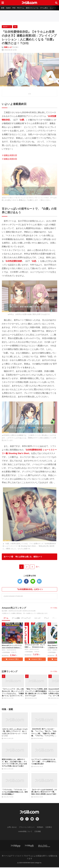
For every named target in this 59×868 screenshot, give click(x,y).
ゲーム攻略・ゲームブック (21, 618)
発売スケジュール (32, 8)
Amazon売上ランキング (14, 608)
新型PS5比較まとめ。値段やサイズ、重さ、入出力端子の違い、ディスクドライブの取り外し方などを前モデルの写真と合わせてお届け (14, 763)
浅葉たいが (8, 47)
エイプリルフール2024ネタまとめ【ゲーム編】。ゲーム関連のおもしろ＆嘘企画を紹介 (44, 762)
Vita (15, 27)
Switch (8, 8)
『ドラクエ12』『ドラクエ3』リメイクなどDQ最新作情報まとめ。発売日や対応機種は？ (15, 793)
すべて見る (54, 608)
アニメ (46, 618)
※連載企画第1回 (9, 155)
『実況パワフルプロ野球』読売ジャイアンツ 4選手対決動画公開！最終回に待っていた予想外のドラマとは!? (36, 693)
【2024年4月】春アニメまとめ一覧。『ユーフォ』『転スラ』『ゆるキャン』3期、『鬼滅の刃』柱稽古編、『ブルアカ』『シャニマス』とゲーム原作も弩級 (44, 733)
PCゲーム (21, 8)
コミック (37, 618)
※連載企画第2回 (9, 159)
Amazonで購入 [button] (12, 660)
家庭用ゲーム (7, 27)
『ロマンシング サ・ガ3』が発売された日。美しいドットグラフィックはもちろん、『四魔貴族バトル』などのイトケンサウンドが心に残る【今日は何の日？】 (13, 693)
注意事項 (49, 828)
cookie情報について (25, 832)
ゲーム (6, 618)
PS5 (14, 8)
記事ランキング (10, 672)
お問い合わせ (12, 828)
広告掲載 (38, 832)
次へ (38, 567)
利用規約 (40, 828)
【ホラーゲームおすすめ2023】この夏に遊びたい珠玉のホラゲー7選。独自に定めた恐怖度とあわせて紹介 (44, 792)
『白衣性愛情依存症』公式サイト (30, 589)
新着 (3, 8)
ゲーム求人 (44, 8)
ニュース (53, 8)
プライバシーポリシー (27, 828)
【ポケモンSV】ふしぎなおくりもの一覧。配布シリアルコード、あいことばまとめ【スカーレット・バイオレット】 (15, 733)
